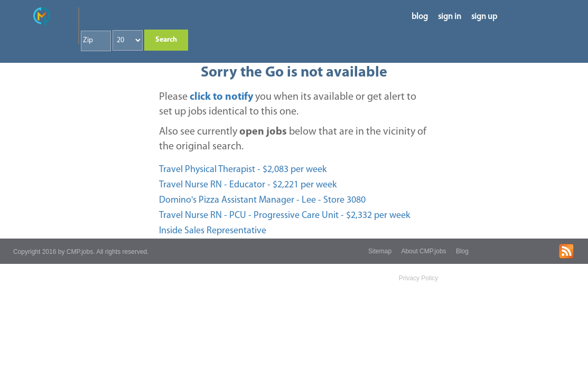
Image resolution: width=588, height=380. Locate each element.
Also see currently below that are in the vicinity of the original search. (293, 139)
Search (166, 40)
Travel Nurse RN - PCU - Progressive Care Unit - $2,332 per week (284, 216)
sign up (484, 17)
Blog (462, 251)
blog (420, 17)
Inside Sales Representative (213, 231)
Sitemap (380, 251)
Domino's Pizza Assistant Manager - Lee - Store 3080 (262, 200)
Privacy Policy (419, 278)
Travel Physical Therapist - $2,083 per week (243, 170)
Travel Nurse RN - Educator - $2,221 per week (248, 185)
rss (566, 251)
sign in (450, 17)
